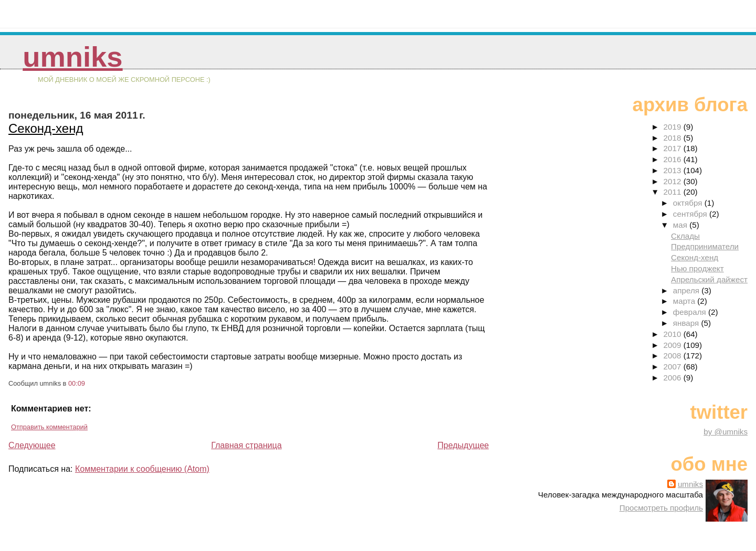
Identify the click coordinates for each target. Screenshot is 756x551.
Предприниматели (705, 246)
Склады (685, 236)
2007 (674, 367)
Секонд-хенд (46, 128)
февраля (691, 312)
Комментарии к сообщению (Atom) (142, 469)
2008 (674, 356)
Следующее (32, 445)
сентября (691, 214)
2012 (674, 181)
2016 (674, 159)
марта (685, 301)
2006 (674, 378)
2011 (674, 192)
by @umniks (726, 432)
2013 (674, 170)
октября (689, 203)
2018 (674, 138)
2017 (674, 148)
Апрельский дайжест (709, 279)
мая (681, 225)
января (687, 323)
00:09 (77, 383)
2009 (674, 345)
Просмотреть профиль (661, 508)
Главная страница (246, 445)
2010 (674, 334)
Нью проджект (697, 268)
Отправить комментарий (49, 427)
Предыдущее (463, 445)
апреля (687, 290)
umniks (72, 57)
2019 (674, 127)
